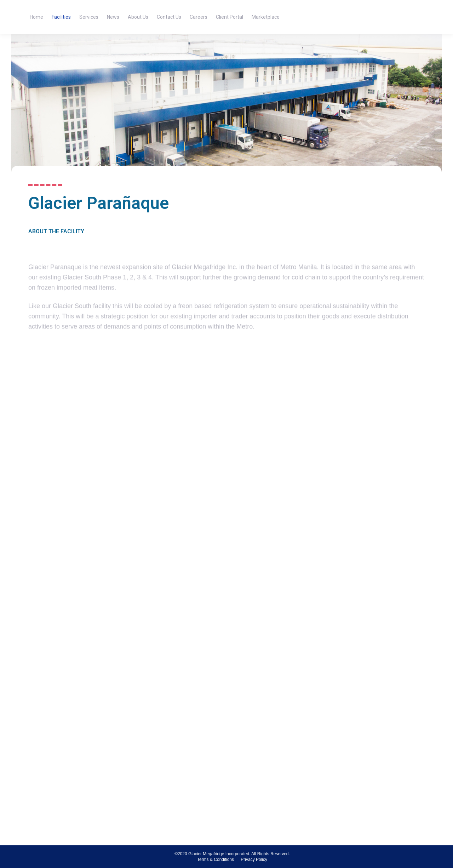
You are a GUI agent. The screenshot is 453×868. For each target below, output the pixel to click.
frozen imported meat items (76, 316)
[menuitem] (36, 17)
